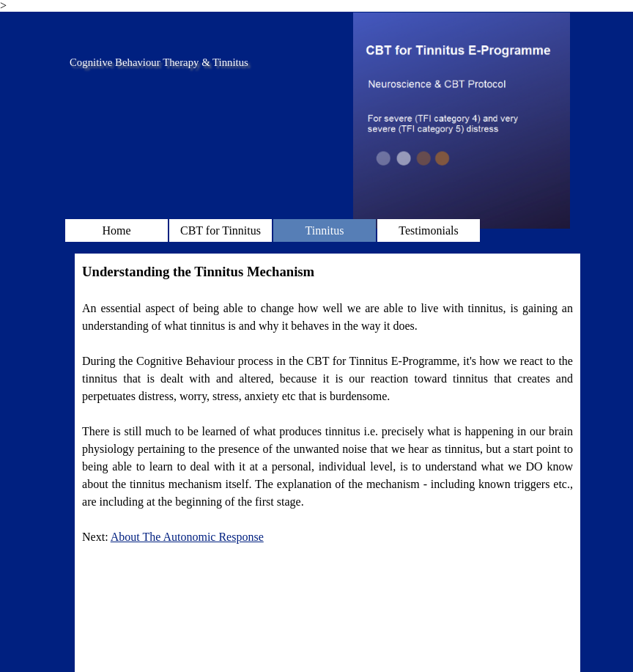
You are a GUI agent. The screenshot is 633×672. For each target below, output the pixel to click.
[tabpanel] (327, 404)
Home (116, 230)
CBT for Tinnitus (221, 230)
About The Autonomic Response (187, 537)
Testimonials (429, 230)
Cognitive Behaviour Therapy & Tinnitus (159, 62)
